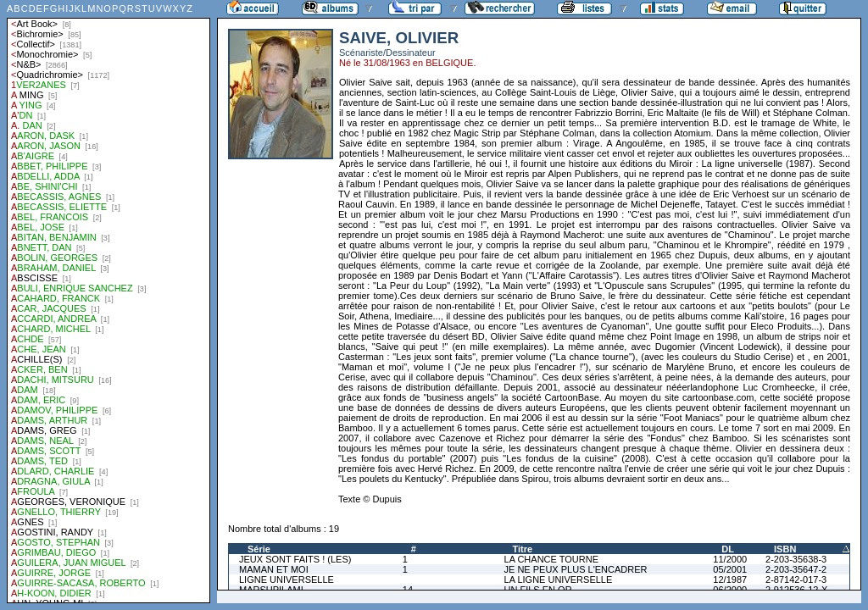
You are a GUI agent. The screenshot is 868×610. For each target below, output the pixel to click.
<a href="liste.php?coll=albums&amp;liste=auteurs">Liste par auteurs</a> (108, 302)
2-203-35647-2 (796, 569)
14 (408, 590)
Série (259, 549)
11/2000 (730, 559)
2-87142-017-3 (796, 579)
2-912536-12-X (796, 590)
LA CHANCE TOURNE (551, 559)
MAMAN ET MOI (274, 569)
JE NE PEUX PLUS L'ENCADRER (576, 569)
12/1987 (730, 579)
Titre (523, 549)
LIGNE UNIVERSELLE (287, 579)
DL (728, 549)
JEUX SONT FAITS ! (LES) (295, 559)
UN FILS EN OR (538, 590)
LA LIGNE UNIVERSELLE (559, 579)
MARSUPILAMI (271, 590)
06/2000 (730, 590)
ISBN (785, 549)
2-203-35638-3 (796, 559)
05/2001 (730, 569)
